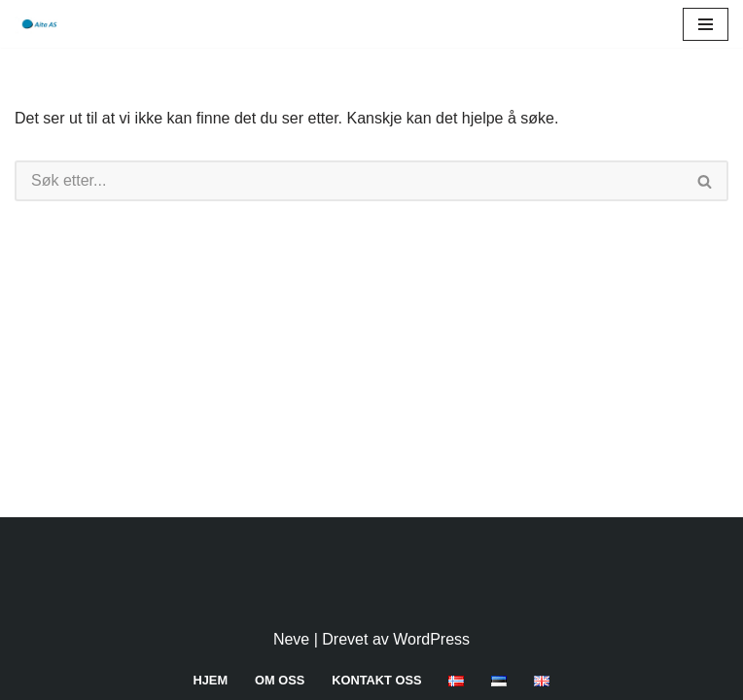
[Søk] (349, 181)
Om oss (280, 680)
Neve (291, 639)
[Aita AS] (38, 24)
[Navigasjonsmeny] (706, 24)
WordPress (431, 639)
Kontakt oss (376, 680)
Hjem (211, 680)
